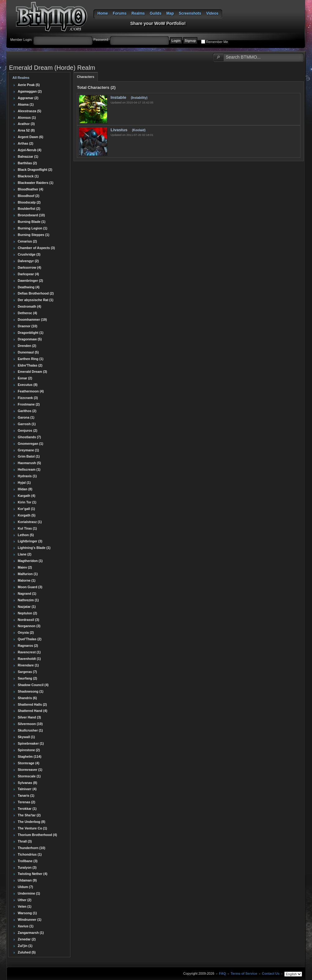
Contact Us (271, 974)
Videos (212, 13)
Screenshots (190, 13)
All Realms (21, 78)
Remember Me (217, 42)
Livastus (120, 130)
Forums (120, 13)
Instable (119, 97)
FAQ (223, 974)
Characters (86, 77)
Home (103, 13)
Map (170, 13)
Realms (138, 13)
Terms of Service (244, 974)
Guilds (156, 13)
